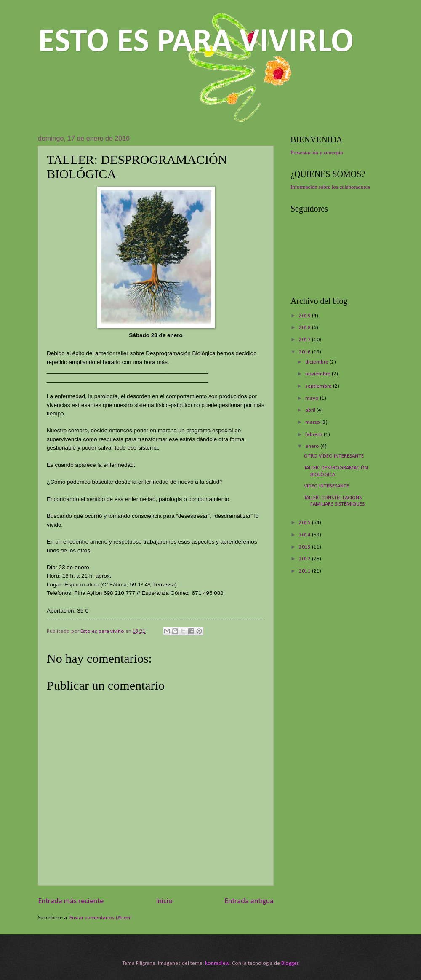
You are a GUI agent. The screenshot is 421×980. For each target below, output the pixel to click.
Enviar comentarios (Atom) (101, 918)
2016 (305, 352)
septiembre (319, 386)
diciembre (317, 362)
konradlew (217, 963)
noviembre (318, 374)
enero (313, 446)
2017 (305, 340)
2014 (305, 535)
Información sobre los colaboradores (330, 187)
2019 (305, 316)
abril (311, 410)
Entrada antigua (249, 901)
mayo (313, 398)
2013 (305, 547)
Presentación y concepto (317, 153)
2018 (305, 328)
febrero (314, 435)
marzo (313, 422)
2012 (305, 559)
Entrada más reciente (71, 901)
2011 (305, 571)
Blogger (290, 963)
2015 (305, 523)
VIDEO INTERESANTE (326, 486)
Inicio (164, 901)
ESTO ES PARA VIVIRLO (196, 43)
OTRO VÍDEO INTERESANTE (334, 456)
